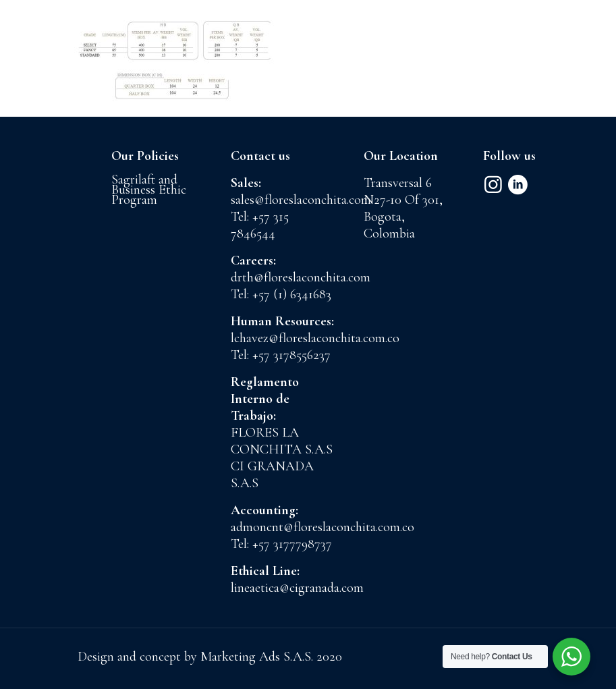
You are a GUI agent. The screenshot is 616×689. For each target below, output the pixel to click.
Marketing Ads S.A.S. (258, 657)
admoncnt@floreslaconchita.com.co (323, 527)
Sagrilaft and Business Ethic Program (149, 190)
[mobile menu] (594, 44)
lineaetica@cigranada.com (297, 588)
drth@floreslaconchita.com (301, 277)
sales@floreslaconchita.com (301, 200)
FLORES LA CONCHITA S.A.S (282, 441)
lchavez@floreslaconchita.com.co (315, 338)
